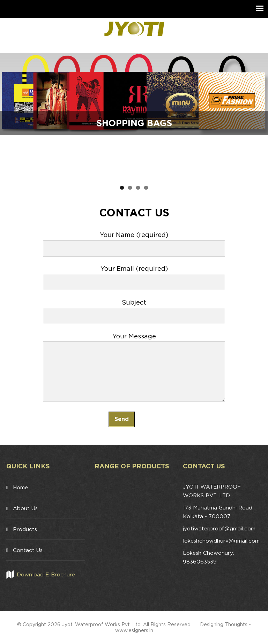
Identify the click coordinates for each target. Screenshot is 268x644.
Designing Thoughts (224, 624)
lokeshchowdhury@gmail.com (221, 541)
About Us (25, 508)
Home (20, 487)
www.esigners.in (134, 630)
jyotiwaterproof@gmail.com (219, 528)
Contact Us (28, 550)
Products (25, 529)
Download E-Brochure (46, 574)
